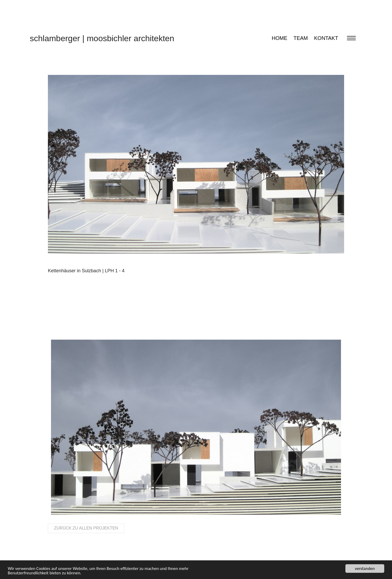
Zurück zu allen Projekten (86, 528)
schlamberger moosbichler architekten (102, 38)
